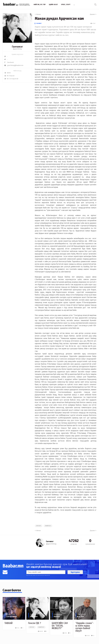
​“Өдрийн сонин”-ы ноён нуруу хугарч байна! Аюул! (85, 627)
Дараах (93, 14)
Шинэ (8, 73)
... (74, 4)
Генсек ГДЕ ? (35, 623)
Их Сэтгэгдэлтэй (11, 79)
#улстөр (39, 526)
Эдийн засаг (53, 4)
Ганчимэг (39, 23)
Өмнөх (38, 14)
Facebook (9, 62)
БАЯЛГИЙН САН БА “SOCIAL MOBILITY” (60, 626)
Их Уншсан (9, 76)
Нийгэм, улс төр (40, 4)
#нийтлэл (48, 526)
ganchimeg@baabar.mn (14, 65)
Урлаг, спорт (66, 4)
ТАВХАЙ (8, 623)
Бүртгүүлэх (75, 572)
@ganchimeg (17, 49)
